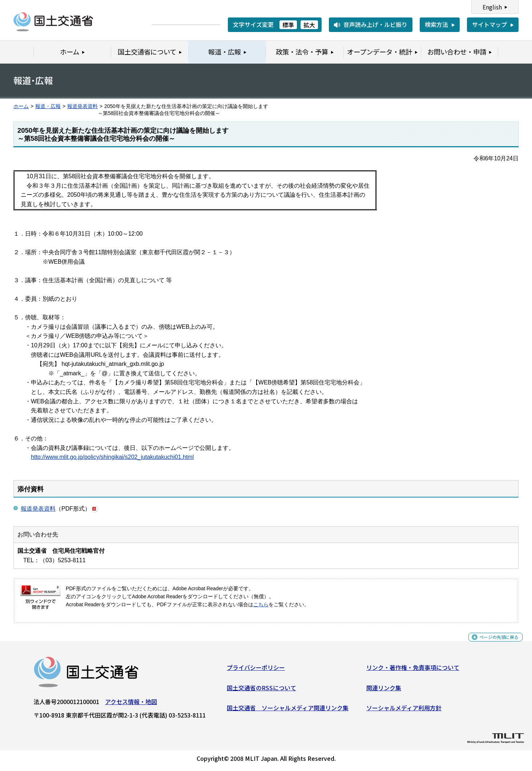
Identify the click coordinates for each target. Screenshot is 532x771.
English (492, 7)
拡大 (309, 25)
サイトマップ (489, 24)
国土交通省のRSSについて (261, 690)
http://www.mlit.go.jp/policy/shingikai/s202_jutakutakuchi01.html (112, 457)
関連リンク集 (384, 690)
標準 (288, 25)
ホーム (21, 106)
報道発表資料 (82, 106)
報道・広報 (48, 106)
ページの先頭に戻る (493, 644)
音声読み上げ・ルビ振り (375, 24)
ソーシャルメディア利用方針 (404, 711)
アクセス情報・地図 (131, 704)
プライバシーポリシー (256, 670)
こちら (261, 605)
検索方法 (436, 24)
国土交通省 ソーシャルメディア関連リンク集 (288, 711)
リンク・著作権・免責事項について (413, 670)
